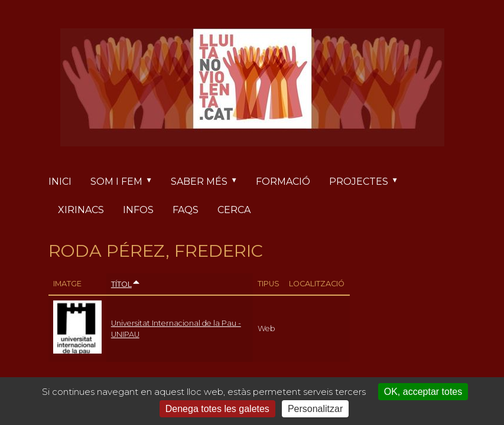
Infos (138, 210)
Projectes (368, 182)
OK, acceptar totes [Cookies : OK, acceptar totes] (423, 392)
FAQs (186, 210)
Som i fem (126, 182)
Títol (126, 284)
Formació (283, 182)
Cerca (234, 210)
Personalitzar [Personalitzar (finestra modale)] (315, 409)
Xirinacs (81, 210)
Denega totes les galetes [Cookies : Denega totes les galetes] (217, 409)
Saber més (209, 182)
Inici (60, 182)
